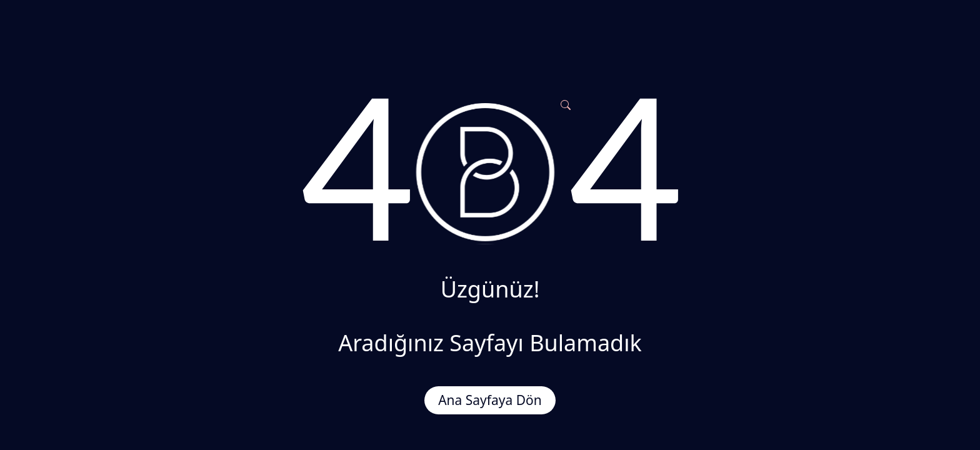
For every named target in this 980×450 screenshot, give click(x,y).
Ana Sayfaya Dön (490, 400)
